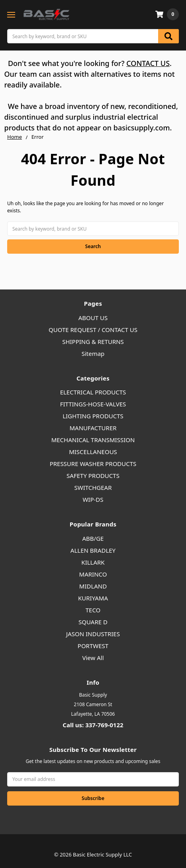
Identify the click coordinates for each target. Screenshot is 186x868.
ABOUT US (93, 318)
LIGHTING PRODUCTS (93, 416)
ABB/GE (93, 538)
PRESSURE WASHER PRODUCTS (93, 464)
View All (93, 658)
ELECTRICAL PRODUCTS (93, 392)
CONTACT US (148, 63)
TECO (93, 610)
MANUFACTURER (93, 428)
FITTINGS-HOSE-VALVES (93, 404)
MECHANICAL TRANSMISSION (93, 440)
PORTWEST (93, 646)
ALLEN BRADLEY (93, 550)
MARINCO (93, 574)
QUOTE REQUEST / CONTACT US (93, 330)
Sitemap (93, 353)
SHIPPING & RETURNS (93, 342)
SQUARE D (93, 622)
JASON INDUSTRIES (93, 634)
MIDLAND (93, 586)
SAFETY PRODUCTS (93, 476)
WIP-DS (93, 499)
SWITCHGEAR (93, 487)
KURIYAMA (93, 598)
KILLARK (93, 562)
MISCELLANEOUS (93, 452)
